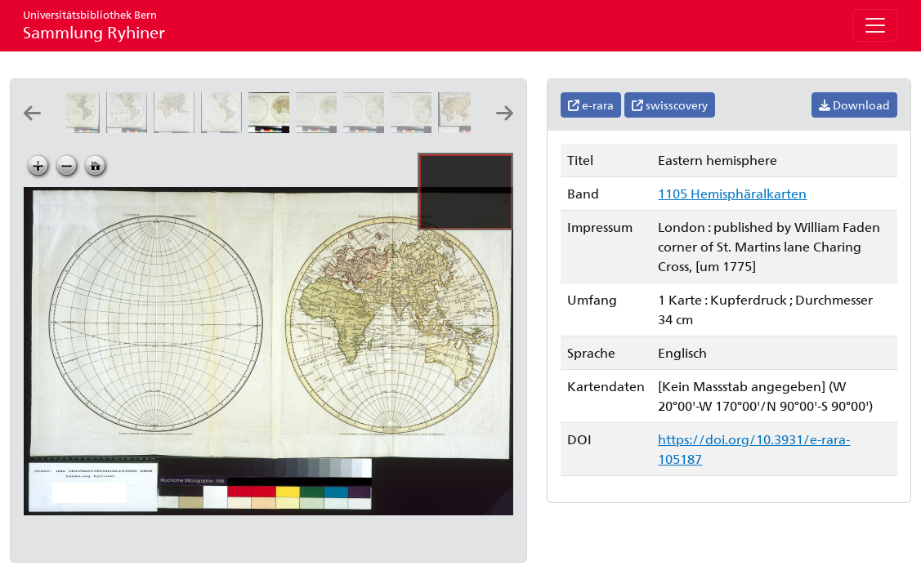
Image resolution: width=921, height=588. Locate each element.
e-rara (591, 105)
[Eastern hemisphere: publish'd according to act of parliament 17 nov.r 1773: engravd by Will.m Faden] (320, 128)
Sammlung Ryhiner (94, 25)
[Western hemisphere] (367, 128)
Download (854, 105)
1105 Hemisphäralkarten (732, 193)
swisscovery (670, 105)
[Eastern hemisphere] (272, 128)
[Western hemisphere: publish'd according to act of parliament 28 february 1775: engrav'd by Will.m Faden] (414, 128)
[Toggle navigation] (875, 25)
